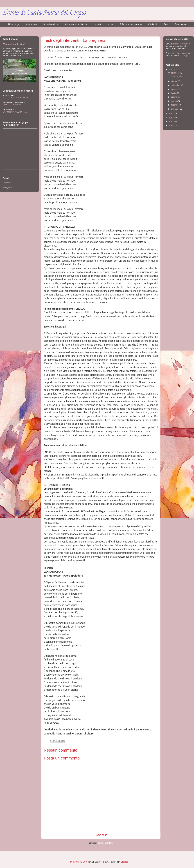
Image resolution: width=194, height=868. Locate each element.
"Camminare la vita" (14, 44)
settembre (176, 85)
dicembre (176, 73)
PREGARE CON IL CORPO (15, 98)
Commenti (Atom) (105, 843)
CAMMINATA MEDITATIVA (15, 112)
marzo (174, 101)
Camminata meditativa (76, 24)
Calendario (31, 24)
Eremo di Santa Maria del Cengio (44, 13)
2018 (171, 118)
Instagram (7, 187)
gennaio (175, 109)
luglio (174, 93)
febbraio (175, 105)
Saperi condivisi (51, 24)
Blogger (124, 862)
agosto (175, 89)
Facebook (7, 183)
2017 (171, 122)
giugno (175, 97)
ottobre (175, 81)
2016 (171, 126)
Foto (166, 24)
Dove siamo (181, 24)
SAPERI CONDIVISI (12, 105)
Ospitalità (153, 24)
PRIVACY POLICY (79, 862)
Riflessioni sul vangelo (131, 24)
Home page (14, 24)
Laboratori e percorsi (103, 24)
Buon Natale (176, 76)
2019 (171, 114)
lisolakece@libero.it (181, 44)
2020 (171, 69)
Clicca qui (184, 55)
